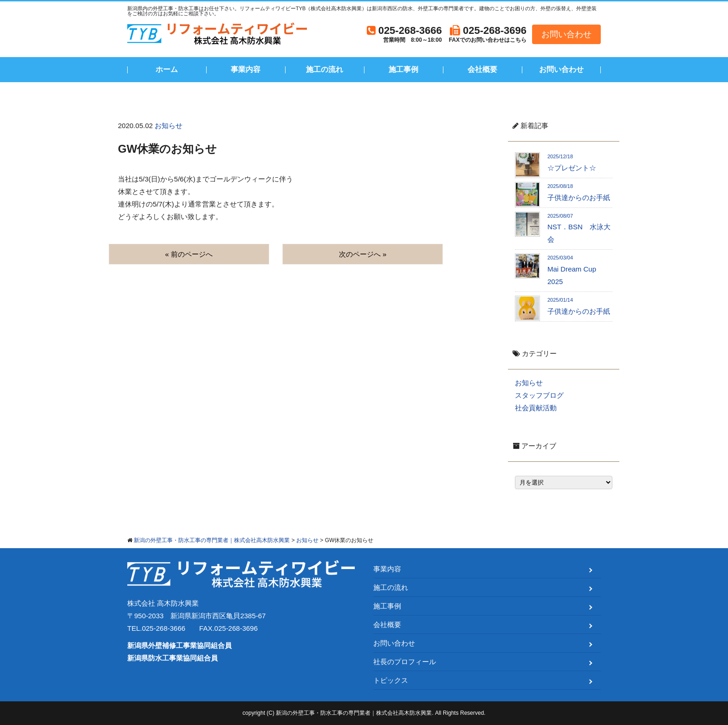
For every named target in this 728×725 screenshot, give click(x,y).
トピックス (391, 680)
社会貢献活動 (536, 408)
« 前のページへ (189, 254)
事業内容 (246, 69)
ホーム (167, 69)
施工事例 (403, 69)
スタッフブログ (539, 395)
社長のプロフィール (405, 662)
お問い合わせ (566, 34)
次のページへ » (363, 254)
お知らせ (169, 126)
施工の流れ (325, 69)
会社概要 (482, 69)
